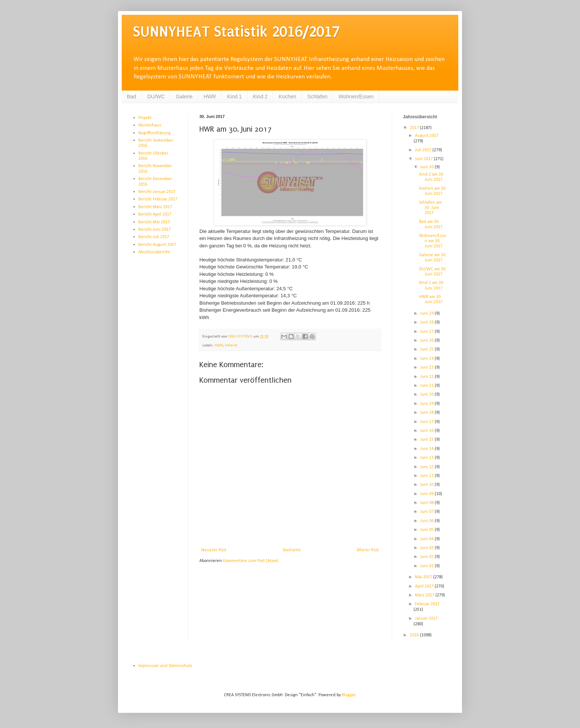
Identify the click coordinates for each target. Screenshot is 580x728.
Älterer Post (368, 550)
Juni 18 (427, 413)
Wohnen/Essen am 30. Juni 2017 (433, 241)
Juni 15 (427, 440)
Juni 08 (427, 503)
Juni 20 (427, 395)
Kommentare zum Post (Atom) (251, 561)
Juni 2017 (424, 159)
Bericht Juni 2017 (154, 230)
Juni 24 (427, 359)
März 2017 (425, 595)
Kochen (287, 96)
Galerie (184, 96)
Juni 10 (427, 485)
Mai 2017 (424, 577)
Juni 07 (427, 512)
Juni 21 (427, 386)
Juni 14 (427, 449)
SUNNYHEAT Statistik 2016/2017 (236, 32)
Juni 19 (427, 404)
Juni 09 (427, 494)
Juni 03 (427, 548)
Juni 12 (427, 467)
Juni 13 (427, 458)
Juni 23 (427, 368)
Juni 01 (427, 566)
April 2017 (425, 586)
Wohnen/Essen (356, 96)
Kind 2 (260, 96)
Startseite (292, 550)
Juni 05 (427, 530)
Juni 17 (427, 422)
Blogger (349, 695)
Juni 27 (427, 332)
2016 (415, 635)
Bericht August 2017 (157, 245)
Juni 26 (427, 341)
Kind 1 (235, 96)
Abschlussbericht (154, 252)
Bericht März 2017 (155, 207)
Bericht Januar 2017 (157, 192)
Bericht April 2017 (155, 214)
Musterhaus (150, 125)
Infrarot (231, 346)
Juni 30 (427, 167)
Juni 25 (427, 349)
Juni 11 (427, 476)
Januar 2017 (426, 619)
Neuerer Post (214, 550)
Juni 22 (427, 377)
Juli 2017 (424, 150)
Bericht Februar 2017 (158, 199)
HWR (210, 96)
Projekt (145, 118)
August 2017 (427, 136)
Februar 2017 (427, 604)
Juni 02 (427, 557)
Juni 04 (427, 539)
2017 (415, 128)
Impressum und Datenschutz (165, 666)
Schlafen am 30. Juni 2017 (430, 208)
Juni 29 (427, 314)
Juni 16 (427, 431)
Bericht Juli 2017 (154, 237)
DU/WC (156, 96)
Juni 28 (427, 322)
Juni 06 (427, 521)
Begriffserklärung (154, 133)
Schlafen (317, 96)
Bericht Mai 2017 (154, 222)
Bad (131, 96)
